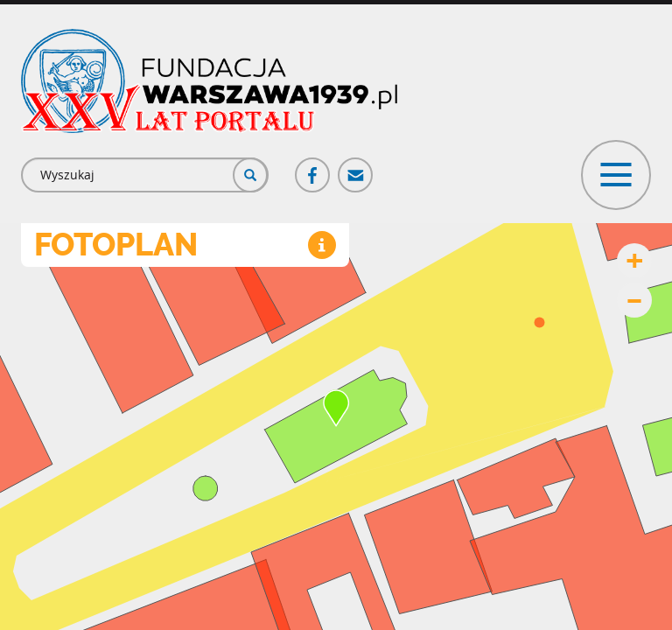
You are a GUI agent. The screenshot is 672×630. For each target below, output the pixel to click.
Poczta (356, 168)
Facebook (313, 168)
